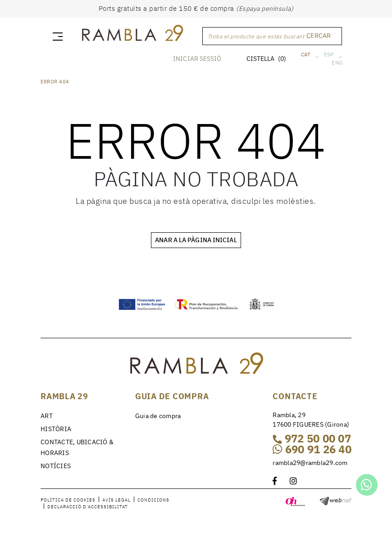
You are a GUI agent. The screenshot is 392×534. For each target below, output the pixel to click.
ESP (329, 54)
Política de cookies (68, 500)
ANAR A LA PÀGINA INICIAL (196, 240)
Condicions (153, 500)
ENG (337, 62)
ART (47, 416)
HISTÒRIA (56, 429)
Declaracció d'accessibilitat (88, 507)
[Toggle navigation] (56, 36)
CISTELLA (266, 59)
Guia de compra (158, 416)
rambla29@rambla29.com (310, 463)
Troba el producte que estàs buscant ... (259, 36)
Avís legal (116, 500)
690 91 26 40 (312, 449)
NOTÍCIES (56, 466)
